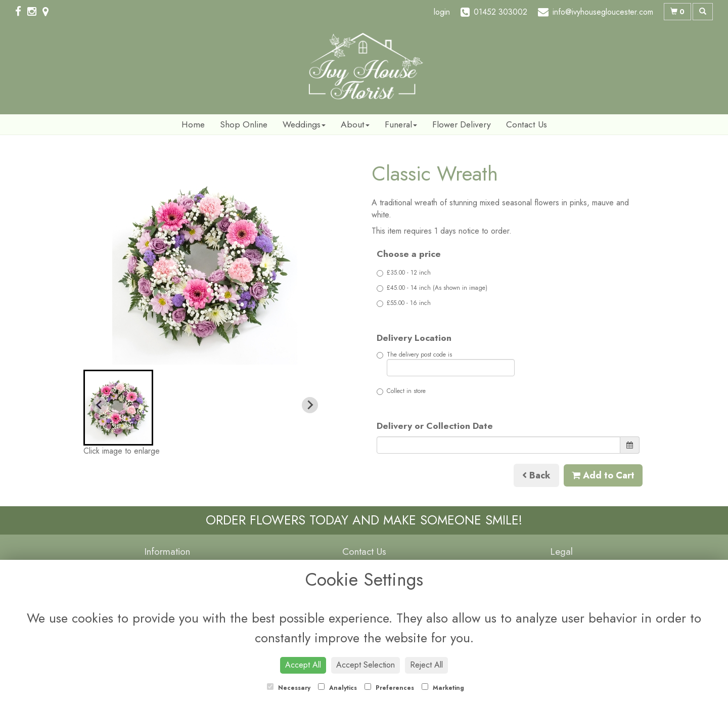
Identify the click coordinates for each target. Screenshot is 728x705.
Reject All (426, 665)
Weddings (304, 124)
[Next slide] (310, 405)
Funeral (401, 124)
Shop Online (244, 124)
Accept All (303, 665)
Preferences (389, 688)
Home (193, 124)
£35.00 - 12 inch (404, 273)
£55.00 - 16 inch (404, 303)
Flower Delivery (462, 124)
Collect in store (401, 391)
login (442, 12)
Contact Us (527, 124)
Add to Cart (603, 475)
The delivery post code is (446, 363)
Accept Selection (366, 665)
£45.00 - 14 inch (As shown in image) (432, 288)
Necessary (289, 688)
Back (536, 475)
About (355, 124)
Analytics (337, 688)
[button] (118, 408)
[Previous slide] (100, 405)
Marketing (443, 688)
